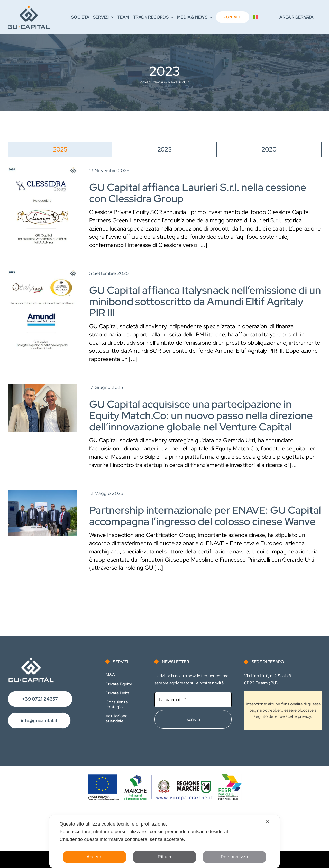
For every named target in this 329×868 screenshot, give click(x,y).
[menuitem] (255, 17)
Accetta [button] (95, 857)
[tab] (60, 150)
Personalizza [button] (234, 857)
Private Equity (119, 684)
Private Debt (117, 693)
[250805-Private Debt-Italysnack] (42, 273)
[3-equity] (42, 387)
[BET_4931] (42, 493)
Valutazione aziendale (117, 718)
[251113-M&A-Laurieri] (42, 170)
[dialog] (164, 842)
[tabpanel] (164, 377)
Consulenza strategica (117, 704)
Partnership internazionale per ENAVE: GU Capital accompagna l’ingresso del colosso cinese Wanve (205, 516)
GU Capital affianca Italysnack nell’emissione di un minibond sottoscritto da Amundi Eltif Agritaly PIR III (205, 301)
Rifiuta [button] (164, 857)
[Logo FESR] (164, 777)
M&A (110, 675)
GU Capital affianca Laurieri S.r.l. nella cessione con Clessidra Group (198, 193)
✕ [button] (267, 822)
